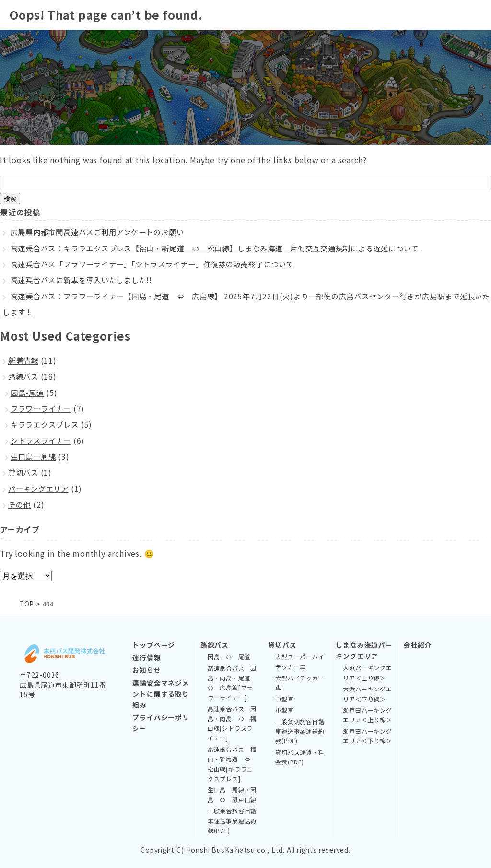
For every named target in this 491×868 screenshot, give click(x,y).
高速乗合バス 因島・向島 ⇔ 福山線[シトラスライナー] (232, 723)
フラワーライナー (43, 408)
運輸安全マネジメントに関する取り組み (161, 694)
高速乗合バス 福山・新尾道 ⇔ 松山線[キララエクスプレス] (232, 764)
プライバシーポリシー (161, 723)
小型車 (284, 710)
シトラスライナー (43, 440)
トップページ (154, 645)
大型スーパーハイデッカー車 (300, 661)
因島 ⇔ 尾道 (229, 657)
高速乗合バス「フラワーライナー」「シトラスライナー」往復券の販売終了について (162, 264)
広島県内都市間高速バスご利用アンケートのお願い (103, 232)
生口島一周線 (35, 456)
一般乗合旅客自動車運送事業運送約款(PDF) (232, 820)
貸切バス (24, 472)
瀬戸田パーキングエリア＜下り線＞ (367, 736)
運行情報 (146, 657)
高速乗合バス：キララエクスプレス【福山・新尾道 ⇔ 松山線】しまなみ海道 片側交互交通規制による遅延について (228, 248)
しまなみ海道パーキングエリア (364, 650)
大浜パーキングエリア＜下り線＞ (367, 694)
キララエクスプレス (47, 424)
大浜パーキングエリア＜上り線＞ (367, 672)
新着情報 (24, 360)
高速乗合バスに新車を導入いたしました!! (86, 280)
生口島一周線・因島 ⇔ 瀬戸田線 (232, 794)
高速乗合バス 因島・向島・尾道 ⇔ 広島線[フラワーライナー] (232, 683)
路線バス (24, 376)
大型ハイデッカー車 (300, 683)
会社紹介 (418, 645)
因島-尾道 (28, 392)
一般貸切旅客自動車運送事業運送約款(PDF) (300, 731)
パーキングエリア (40, 488)
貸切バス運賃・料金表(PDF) (300, 757)
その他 (20, 504)
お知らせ (146, 670)
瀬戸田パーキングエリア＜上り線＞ (367, 715)
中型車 (284, 699)
